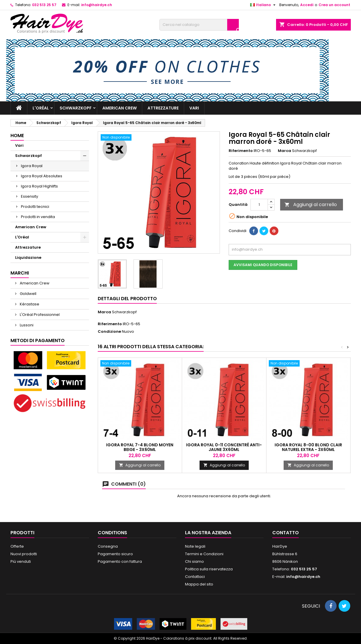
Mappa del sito (199, 584)
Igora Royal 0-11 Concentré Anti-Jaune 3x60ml (224, 447)
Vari (194, 108)
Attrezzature (163, 108)
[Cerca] (199, 25)
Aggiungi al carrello (311, 205)
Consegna (108, 546)
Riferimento (241, 151)
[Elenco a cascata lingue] (264, 5)
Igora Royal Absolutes (42, 176)
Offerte (17, 546)
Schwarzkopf (76, 108)
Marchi (20, 273)
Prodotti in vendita (38, 217)
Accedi (307, 5)
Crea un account (334, 5)
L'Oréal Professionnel (39, 315)
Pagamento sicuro (115, 554)
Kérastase (29, 304)
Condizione (109, 332)
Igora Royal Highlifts (39, 186)
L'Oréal (41, 108)
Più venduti (21, 561)
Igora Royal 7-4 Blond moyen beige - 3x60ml (140, 447)
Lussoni (26, 325)
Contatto (286, 533)
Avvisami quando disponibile (263, 265)
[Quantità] (259, 205)
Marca (284, 151)
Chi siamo (194, 561)
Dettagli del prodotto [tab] (127, 299)
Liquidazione (28, 258)
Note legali (195, 546)
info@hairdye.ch (97, 5)
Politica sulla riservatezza (209, 569)
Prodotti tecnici (35, 207)
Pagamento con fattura (120, 561)
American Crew (120, 108)
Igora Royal (32, 166)
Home (17, 136)
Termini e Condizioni (204, 554)
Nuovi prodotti (24, 554)
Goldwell (28, 294)
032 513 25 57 (44, 5)
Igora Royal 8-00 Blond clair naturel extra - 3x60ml (308, 447)
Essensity (30, 196)
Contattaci (195, 577)
